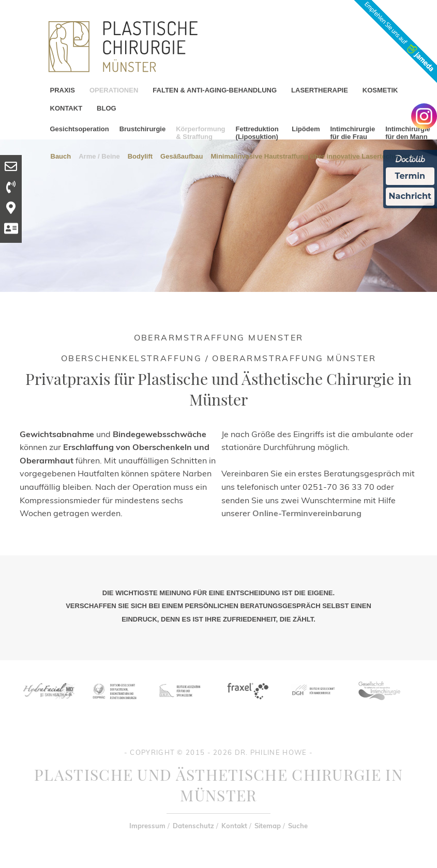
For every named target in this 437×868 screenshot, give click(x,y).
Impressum (147, 826)
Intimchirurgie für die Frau (352, 133)
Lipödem (306, 129)
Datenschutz (193, 826)
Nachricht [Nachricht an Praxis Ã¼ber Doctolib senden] (410, 196)
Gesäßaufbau (182, 156)
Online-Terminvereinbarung (307, 513)
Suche (298, 826)
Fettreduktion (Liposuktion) (257, 133)
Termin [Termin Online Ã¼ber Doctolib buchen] (410, 176)
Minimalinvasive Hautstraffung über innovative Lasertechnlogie (312, 156)
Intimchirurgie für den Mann (408, 133)
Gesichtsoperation (80, 129)
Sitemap (268, 826)
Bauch (61, 156)
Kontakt (234, 826)
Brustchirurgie (143, 129)
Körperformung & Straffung (200, 133)
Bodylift (140, 156)
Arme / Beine (99, 156)
